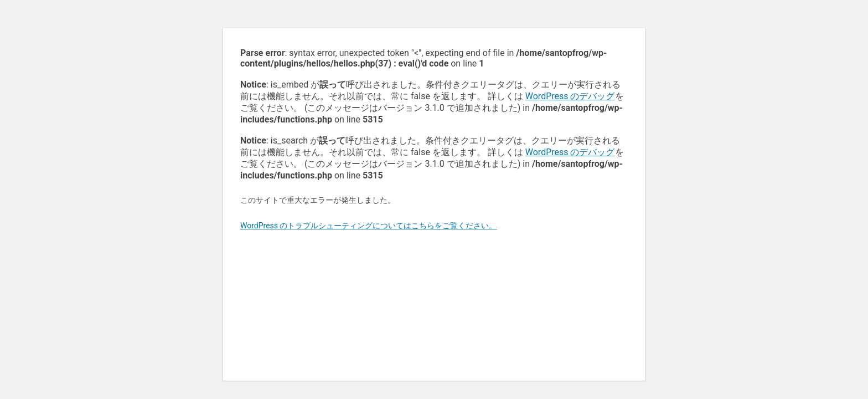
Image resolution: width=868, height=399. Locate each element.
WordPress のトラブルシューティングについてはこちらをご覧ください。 (369, 226)
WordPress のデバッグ (570, 96)
